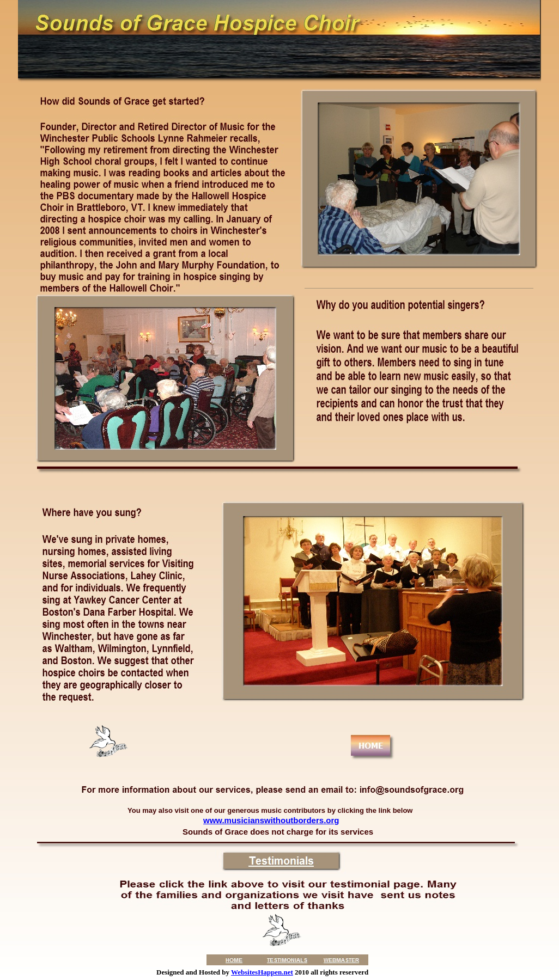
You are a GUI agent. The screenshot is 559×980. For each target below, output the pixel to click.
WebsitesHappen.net (262, 972)
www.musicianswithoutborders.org (271, 820)
